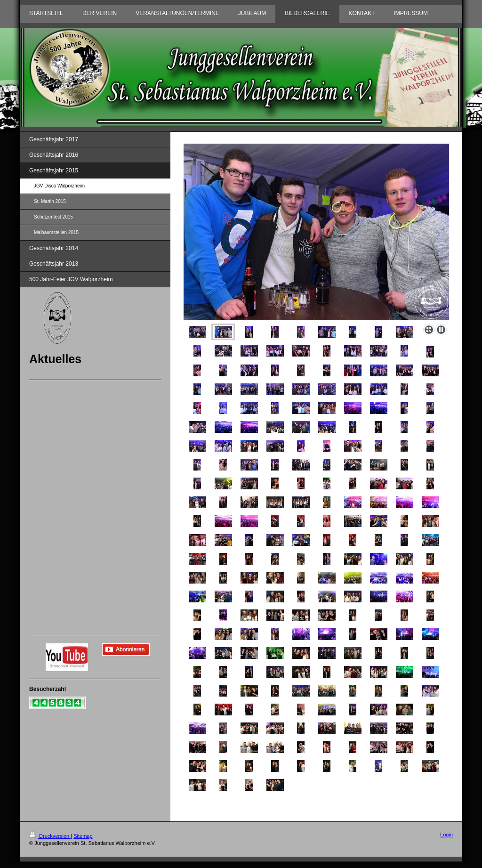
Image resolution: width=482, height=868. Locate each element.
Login (446, 835)
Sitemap (83, 836)
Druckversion (50, 836)
